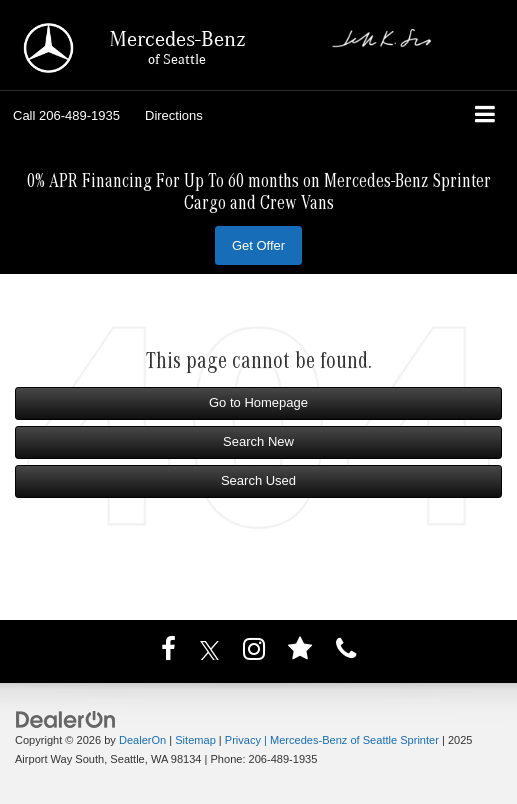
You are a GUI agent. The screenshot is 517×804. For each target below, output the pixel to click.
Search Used (258, 480)
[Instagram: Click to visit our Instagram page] (254, 653)
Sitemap (195, 740)
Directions (174, 115)
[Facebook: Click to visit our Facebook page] (168, 653)
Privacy (243, 740)
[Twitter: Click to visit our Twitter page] (210, 653)
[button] (66, 116)
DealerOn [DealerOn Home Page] (142, 740)
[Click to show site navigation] (485, 116)
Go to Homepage (258, 402)
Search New (258, 441)
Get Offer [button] (258, 245)
